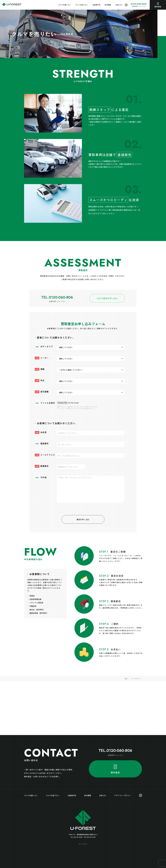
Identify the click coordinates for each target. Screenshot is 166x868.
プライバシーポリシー (123, 795)
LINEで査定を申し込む (107, 298)
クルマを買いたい (64, 5)
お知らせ (119, 5)
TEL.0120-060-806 (57, 297)
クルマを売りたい (82, 5)
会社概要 (108, 5)
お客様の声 (96, 5)
